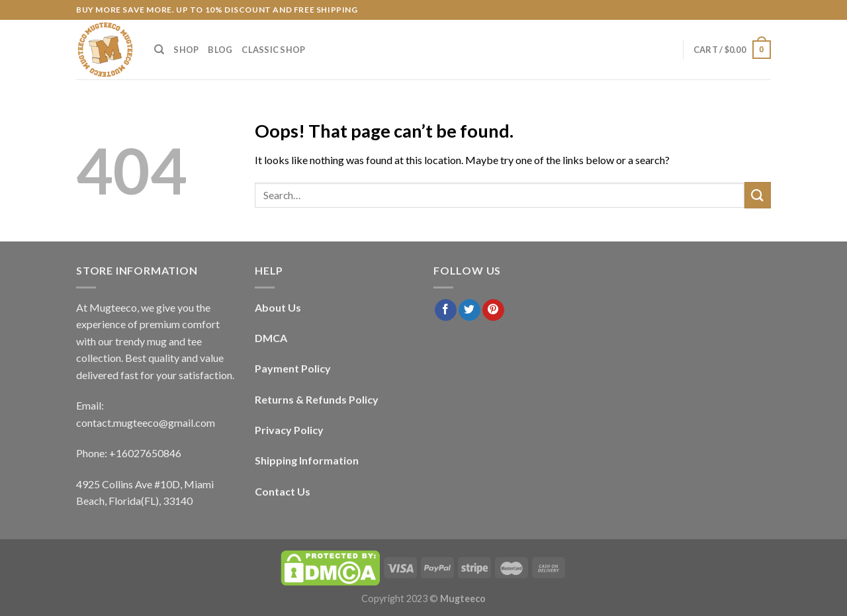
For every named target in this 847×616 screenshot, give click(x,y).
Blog (220, 50)
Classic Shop (273, 50)
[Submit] (758, 195)
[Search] (159, 50)
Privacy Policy (289, 430)
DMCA (271, 338)
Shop (186, 50)
